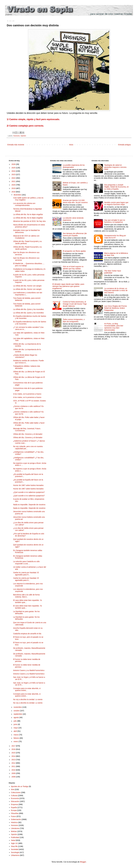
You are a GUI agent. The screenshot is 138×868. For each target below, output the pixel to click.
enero (16, 741)
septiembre (18, 714)
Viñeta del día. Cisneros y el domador (28, 434)
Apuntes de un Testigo (20, 786)
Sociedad (15, 849)
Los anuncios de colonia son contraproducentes (24, 204)
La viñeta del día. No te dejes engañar (28, 214)
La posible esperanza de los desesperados (74, 166)
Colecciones (16, 792)
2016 (14, 749)
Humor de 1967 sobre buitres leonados (28, 485)
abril (15, 731)
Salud (13, 840)
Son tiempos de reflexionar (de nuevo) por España (75, 234)
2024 (14, 171)
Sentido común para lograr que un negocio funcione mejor (116, 203)
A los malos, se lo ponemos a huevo (27, 394)
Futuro (14, 816)
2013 (14, 760)
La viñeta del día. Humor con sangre (27, 286)
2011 (14, 766)
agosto (16, 717)
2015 (14, 753)
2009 (14, 773)
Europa (14, 810)
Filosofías (15, 813)
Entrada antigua (124, 145)
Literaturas (15, 828)
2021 (14, 181)
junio (16, 724)
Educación (15, 801)
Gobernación (16, 819)
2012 (14, 763)
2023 (14, 174)
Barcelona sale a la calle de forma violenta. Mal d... (26, 596)
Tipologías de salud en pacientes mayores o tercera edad (115, 167)
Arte (13, 789)
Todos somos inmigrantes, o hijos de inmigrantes (74, 320)
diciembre (18, 195)
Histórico (14, 822)
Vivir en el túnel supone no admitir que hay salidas (73, 268)
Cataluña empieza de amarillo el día (27, 634)
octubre (17, 711)
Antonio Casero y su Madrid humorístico (29, 670)
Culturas (14, 795)
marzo (16, 735)
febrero (17, 738)
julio (15, 721)
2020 (14, 185)
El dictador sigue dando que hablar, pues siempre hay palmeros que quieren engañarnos (68, 286)
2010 (14, 770)
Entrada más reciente (16, 145)
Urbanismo (15, 855)
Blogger (83, 862)
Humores (16, 136)
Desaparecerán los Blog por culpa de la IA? (115, 237)
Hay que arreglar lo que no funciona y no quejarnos (115, 221)
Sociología (15, 852)
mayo (16, 728)
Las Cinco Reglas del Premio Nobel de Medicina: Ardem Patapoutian (116, 308)
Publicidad (15, 837)
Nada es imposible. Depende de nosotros (29, 505)
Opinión (23, 136)
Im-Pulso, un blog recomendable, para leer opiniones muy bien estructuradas (114, 327)
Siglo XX (14, 843)
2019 (14, 188)
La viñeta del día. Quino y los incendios (28, 309)
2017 (14, 746)
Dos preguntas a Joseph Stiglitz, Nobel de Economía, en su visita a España (116, 187)
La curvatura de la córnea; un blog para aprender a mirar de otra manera (116, 291)
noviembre (18, 707)
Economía (15, 798)
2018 (14, 192)
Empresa (15, 804)
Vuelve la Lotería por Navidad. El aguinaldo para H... (26, 574)
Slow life (14, 846)
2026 (14, 164)
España (14, 807)
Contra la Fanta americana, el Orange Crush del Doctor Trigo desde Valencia (75, 304)
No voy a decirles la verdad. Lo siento (28, 699)
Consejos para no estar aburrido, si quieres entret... (27, 689)
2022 (14, 178)
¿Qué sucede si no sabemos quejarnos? (29, 492)
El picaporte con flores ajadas (74, 251)
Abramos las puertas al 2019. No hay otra (29, 221)
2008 (14, 777)
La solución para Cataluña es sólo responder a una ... (26, 563)
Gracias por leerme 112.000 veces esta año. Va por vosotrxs (75, 201)
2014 (14, 756)
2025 (14, 168)
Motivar (14, 831)
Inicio (71, 145)
